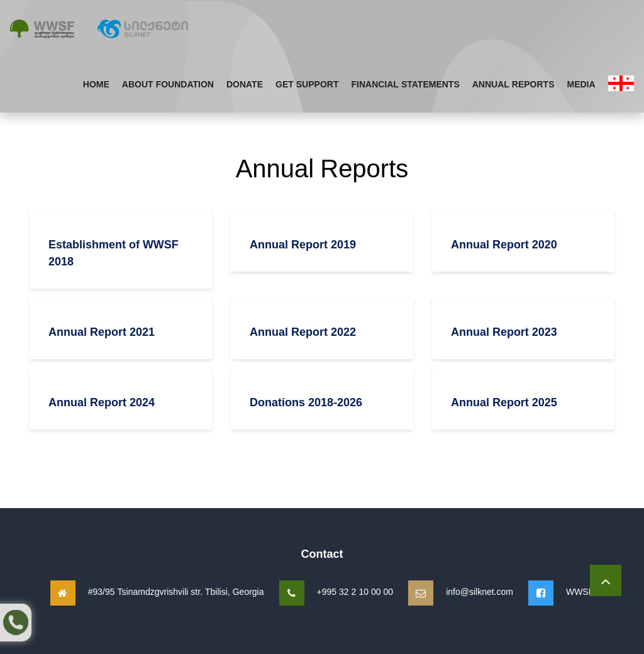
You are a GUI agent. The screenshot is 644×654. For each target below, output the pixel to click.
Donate (245, 84)
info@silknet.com (480, 591)
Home (96, 84)
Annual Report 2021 (102, 331)
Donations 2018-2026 (306, 402)
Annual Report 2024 (102, 402)
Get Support (307, 84)
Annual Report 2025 (504, 402)
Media (581, 84)
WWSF (580, 591)
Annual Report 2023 (504, 331)
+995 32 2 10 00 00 (355, 591)
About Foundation (168, 84)
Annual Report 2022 (303, 331)
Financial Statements (405, 84)
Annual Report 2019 (303, 244)
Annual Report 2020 (504, 244)
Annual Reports (514, 84)
